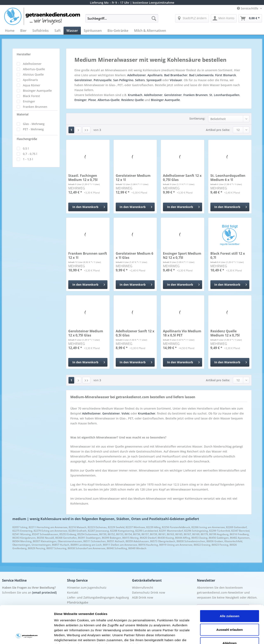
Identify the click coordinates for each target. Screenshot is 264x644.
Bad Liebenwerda (201, 75)
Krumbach (135, 95)
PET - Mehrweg (33, 129)
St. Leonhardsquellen (224, 95)
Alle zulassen (229, 581)
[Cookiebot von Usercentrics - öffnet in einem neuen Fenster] (27, 636)
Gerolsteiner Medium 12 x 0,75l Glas (86, 333)
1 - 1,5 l (28, 159)
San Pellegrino (123, 80)
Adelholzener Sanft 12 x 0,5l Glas (135, 333)
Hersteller (24, 54)
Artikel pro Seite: (218, 130)
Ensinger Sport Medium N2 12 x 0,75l (182, 255)
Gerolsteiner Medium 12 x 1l (133, 178)
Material (23, 114)
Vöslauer (176, 80)
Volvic (126, 413)
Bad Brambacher (176, 75)
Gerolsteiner (83, 80)
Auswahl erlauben (230, 594)
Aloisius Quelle (33, 74)
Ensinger (29, 101)
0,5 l (26, 148)
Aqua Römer (32, 85)
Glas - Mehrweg (34, 124)
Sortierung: (197, 118)
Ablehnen (230, 608)
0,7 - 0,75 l (30, 154)
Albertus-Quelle (34, 69)
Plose (92, 100)
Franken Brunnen (35, 107)
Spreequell (154, 80)
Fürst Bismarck (226, 75)
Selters (140, 80)
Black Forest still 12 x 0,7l (228, 255)
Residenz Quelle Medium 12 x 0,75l (225, 333)
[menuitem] (122, 20)
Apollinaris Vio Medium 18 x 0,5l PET (182, 333)
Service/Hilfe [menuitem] (248, 8)
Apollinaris (30, 80)
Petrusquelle (103, 80)
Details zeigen (219, 636)
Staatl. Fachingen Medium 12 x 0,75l (83, 178)
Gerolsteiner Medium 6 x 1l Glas (134, 255)
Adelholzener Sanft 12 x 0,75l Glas (182, 178)
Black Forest (31, 96)
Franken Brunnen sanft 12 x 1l (88, 255)
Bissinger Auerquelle (37, 91)
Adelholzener (32, 64)
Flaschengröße (27, 139)
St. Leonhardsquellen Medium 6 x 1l (228, 178)
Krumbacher (147, 413)
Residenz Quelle (133, 100)
